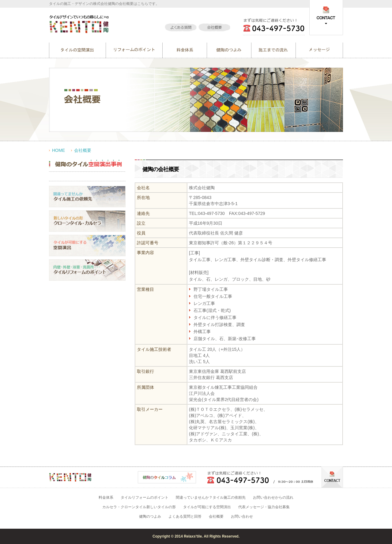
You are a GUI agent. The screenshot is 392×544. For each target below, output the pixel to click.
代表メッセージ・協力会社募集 (264, 507)
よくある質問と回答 (185, 516)
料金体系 (106, 497)
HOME (58, 150)
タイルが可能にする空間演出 (207, 507)
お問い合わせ (242, 516)
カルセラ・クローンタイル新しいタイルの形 (139, 507)
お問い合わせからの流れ (273, 497)
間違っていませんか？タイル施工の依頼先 (211, 497)
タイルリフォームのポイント (145, 497)
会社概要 (83, 150)
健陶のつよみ (150, 516)
